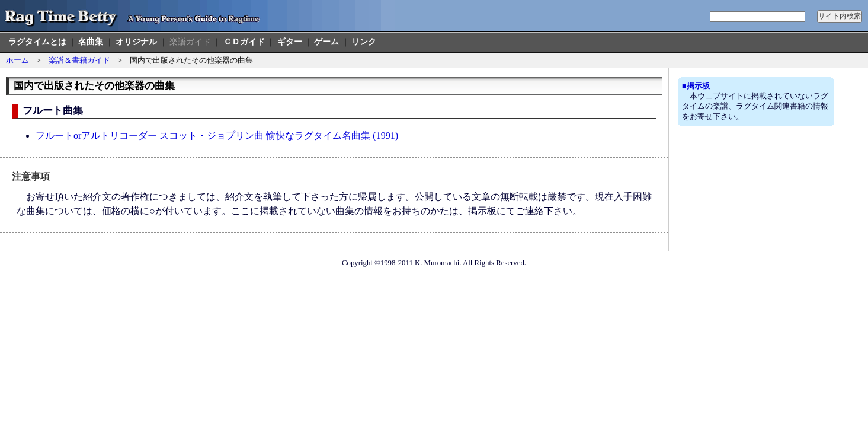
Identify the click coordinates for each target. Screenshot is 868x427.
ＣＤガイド (244, 42)
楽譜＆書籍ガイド (79, 60)
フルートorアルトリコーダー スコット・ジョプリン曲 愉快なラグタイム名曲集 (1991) (217, 136)
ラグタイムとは (37, 42)
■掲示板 (696, 86)
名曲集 (91, 42)
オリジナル (136, 42)
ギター (290, 42)
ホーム (17, 60)
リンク (364, 42)
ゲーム (326, 42)
